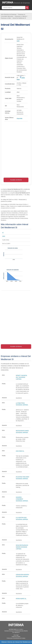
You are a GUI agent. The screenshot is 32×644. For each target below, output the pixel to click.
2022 (4, 236)
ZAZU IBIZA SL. (20, 451)
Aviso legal (16, 635)
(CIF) (18, 41)
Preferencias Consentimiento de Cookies (16, 638)
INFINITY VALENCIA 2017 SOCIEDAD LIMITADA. (21, 377)
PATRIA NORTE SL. (21, 599)
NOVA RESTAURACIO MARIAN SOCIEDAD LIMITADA (22, 547)
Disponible (19, 118)
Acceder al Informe (16, 180)
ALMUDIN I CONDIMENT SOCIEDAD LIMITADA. (22, 499)
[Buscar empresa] (14, 8)
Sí (3, 233)
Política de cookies (16, 637)
